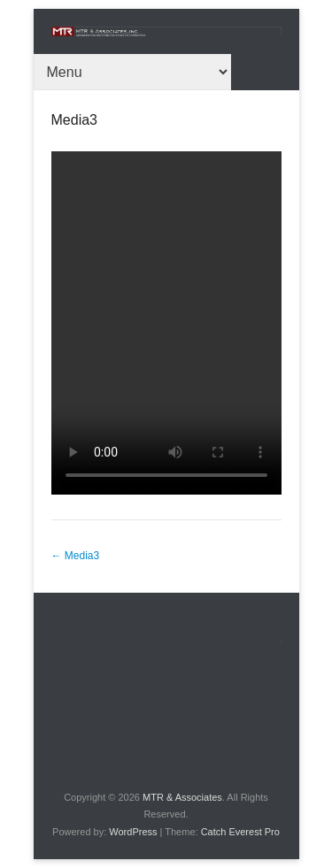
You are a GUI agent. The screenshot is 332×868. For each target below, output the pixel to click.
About (295, 639)
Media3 (74, 120)
